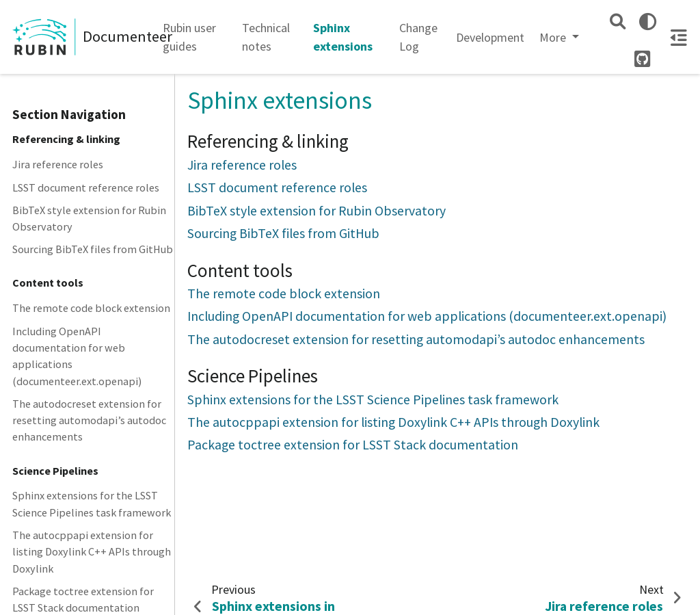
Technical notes (266, 37)
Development (490, 37)
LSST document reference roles (86, 187)
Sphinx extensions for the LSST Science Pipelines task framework (92, 503)
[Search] (618, 22)
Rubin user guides (189, 37)
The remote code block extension (91, 308)
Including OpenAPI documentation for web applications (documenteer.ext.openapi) (77, 356)
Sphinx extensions (343, 37)
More (554, 37)
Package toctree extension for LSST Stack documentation (353, 445)
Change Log (418, 37)
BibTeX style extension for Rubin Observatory (89, 218)
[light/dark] (648, 22)
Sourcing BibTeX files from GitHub (93, 249)
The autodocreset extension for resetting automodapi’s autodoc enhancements (89, 420)
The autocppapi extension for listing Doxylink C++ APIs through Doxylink (92, 552)
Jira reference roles (58, 164)
